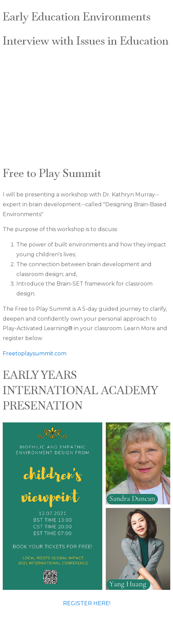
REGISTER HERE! (87, 603)
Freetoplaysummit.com (35, 353)
